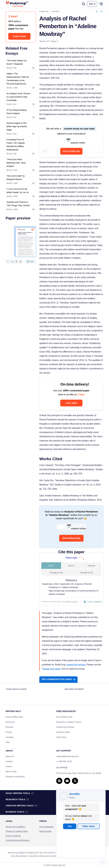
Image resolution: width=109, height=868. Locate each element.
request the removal (76, 665)
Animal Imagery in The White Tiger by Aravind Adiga (17, 126)
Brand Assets (45, 831)
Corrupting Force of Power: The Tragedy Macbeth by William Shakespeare (16, 145)
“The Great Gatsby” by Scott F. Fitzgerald (17, 62)
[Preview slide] (8, 261)
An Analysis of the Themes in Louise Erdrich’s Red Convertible (18, 97)
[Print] (30, 261)
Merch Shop (11, 771)
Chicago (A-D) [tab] (86, 572)
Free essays (18, 6)
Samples (10, 737)
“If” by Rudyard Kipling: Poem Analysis (17, 112)
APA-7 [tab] (51, 566)
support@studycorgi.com (67, 756)
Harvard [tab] (91, 566)
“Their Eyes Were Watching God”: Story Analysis (16, 163)
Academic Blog (63, 732)
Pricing (9, 732)
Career (9, 766)
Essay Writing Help (14, 717)
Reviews (9, 727)
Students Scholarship (15, 777)
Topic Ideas (61, 737)
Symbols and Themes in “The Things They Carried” (18, 204)
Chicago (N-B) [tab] (56, 572)
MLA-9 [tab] (71, 566)
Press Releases (46, 827)
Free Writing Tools (64, 717)
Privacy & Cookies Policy (17, 831)
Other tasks (89, 826)
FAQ (8, 742)
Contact (9, 761)
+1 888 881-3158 (64, 761)
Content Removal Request (17, 840)
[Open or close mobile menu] (101, 4)
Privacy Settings (13, 836)
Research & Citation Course (69, 722)
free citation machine (70, 602)
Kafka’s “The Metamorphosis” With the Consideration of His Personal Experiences (18, 79)
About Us (10, 756)
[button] (92, 4)
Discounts (12, 722)
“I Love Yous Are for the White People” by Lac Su (18, 191)
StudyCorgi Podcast (65, 727)
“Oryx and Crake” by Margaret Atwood (16, 178)
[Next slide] (20, 261)
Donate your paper (51, 669)
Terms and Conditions (15, 827)
